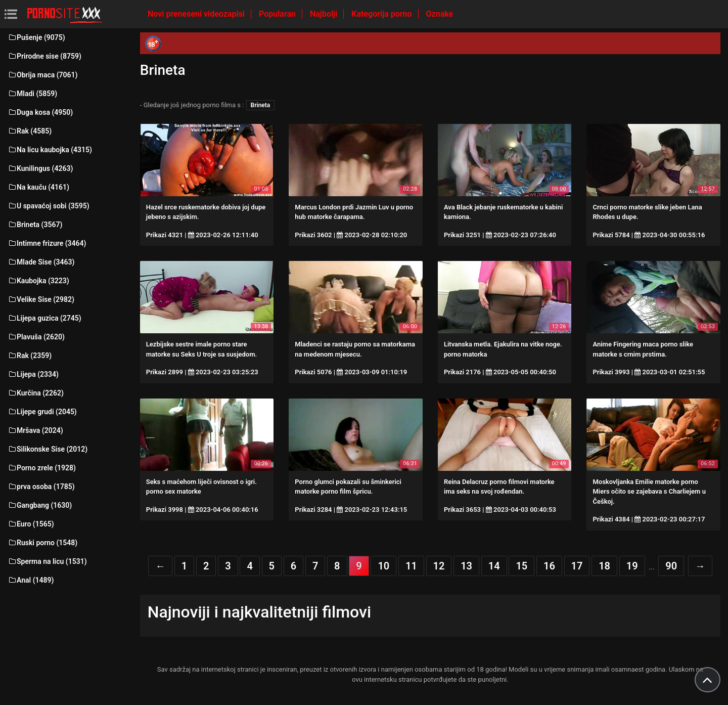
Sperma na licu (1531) (47, 561)
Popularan (278, 14)
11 (411, 566)
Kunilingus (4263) (40, 168)
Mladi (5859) (32, 94)
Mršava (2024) (35, 430)
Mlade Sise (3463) (41, 262)
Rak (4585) (30, 131)
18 (604, 566)
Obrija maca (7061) (43, 75)
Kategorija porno (382, 14)
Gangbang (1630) (40, 505)
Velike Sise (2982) (41, 299)
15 (521, 566)
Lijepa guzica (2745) (44, 318)
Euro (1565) (31, 524)
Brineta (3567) (35, 225)
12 (439, 566)
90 (671, 566)
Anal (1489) (31, 580)
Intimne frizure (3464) (47, 243)
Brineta (261, 105)
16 (549, 566)
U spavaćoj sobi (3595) (49, 206)
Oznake (440, 14)
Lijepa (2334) (33, 374)
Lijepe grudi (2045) (42, 412)
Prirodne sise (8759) (44, 56)
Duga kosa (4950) (40, 112)
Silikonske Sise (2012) (48, 449)
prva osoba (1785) (41, 487)
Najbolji (325, 14)
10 (383, 566)
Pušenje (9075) (36, 37)
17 (577, 566)
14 (494, 566)
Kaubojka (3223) (38, 281)
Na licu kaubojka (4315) (50, 150)
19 (632, 566)
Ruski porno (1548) (42, 543)
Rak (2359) (30, 356)
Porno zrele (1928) (42, 468)
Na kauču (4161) (38, 187)
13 (466, 566)
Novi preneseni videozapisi (197, 14)
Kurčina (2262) (36, 393)
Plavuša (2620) (36, 337)
